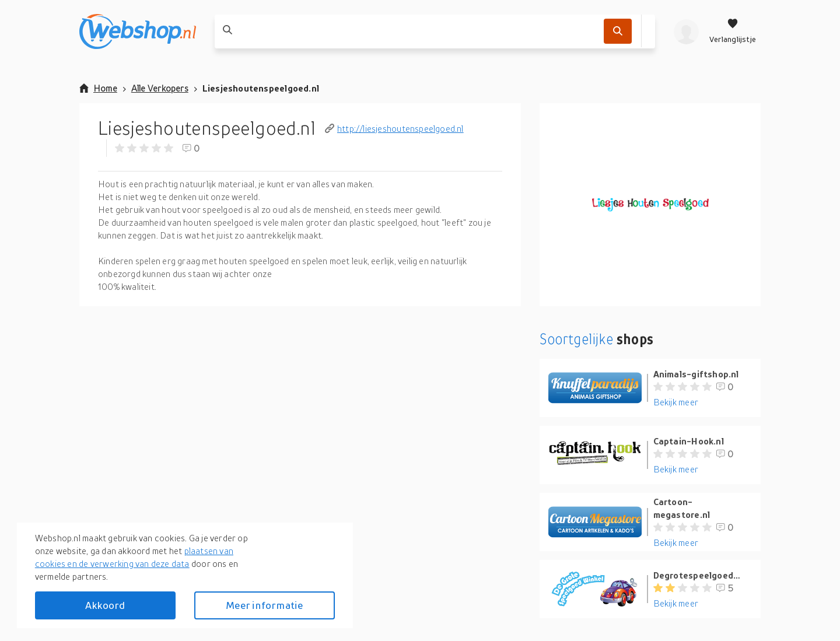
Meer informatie (264, 605)
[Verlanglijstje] (733, 31)
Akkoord (105, 605)
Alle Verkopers (160, 88)
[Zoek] (618, 31)
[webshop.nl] (138, 31)
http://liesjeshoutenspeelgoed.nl (394, 128)
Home (98, 88)
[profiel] (686, 31)
